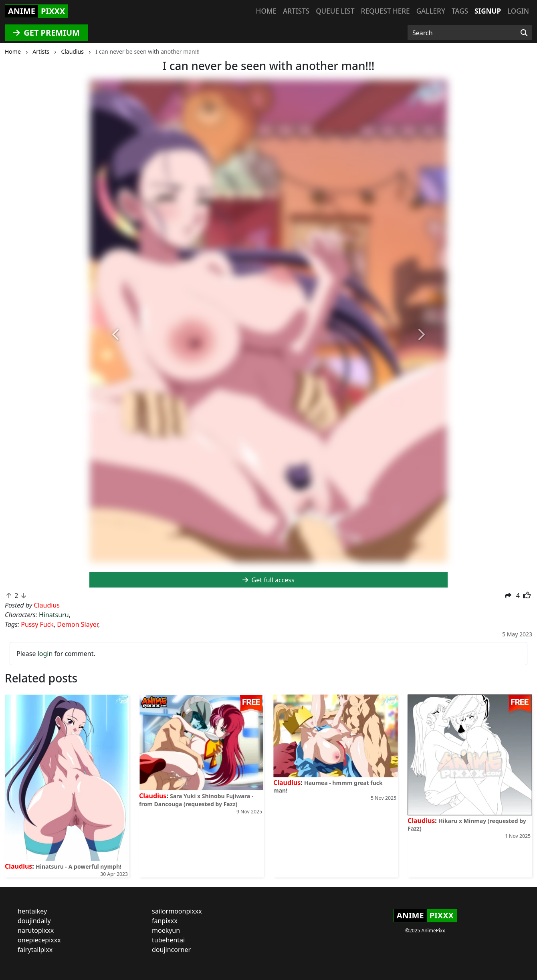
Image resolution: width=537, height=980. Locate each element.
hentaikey (32, 911)
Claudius (18, 866)
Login (518, 11)
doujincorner (171, 950)
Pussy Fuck (37, 624)
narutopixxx (36, 930)
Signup (488, 11)
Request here (386, 11)
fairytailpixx (35, 950)
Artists (296, 11)
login (45, 654)
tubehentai (168, 940)
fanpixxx (165, 921)
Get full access (268, 580)
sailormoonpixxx (177, 911)
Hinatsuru (54, 615)
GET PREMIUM (46, 33)
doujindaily (34, 921)
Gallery (431, 11)
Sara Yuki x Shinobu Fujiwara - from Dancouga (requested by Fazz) (196, 800)
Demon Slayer (78, 624)
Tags (460, 11)
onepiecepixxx (39, 940)
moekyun (166, 930)
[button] (116, 335)
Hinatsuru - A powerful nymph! (79, 866)
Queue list (335, 11)
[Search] (524, 33)
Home (266, 11)
